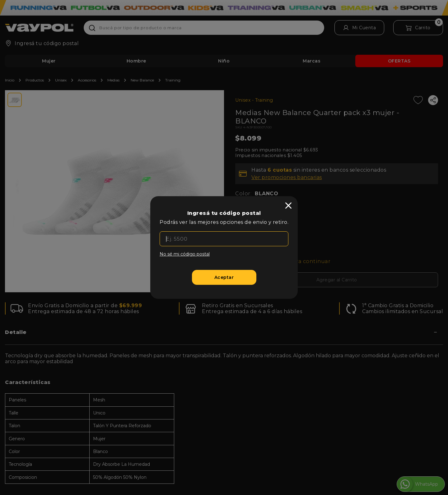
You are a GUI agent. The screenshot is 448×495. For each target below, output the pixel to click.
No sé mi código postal (185, 254)
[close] (288, 206)
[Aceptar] (224, 277)
